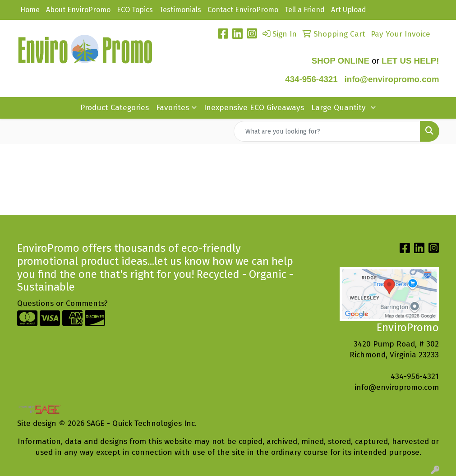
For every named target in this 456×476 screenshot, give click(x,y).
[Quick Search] (327, 131)
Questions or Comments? (62, 303)
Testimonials (180, 10)
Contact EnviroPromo (243, 10)
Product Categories (115, 108)
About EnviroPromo (78, 10)
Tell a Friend (305, 10)
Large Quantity (340, 108)
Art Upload (349, 10)
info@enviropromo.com (397, 387)
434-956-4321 (311, 79)
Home (30, 10)
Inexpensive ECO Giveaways (254, 108)
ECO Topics (135, 10)
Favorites (173, 108)
